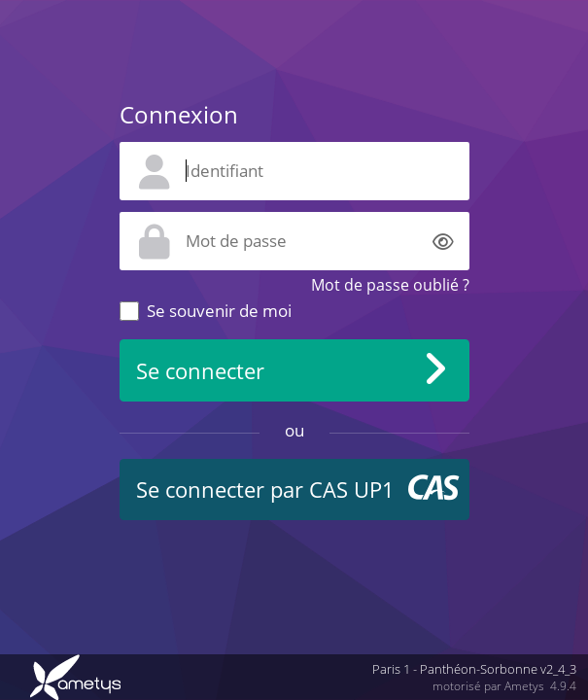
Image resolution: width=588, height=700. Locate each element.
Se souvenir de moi (219, 311)
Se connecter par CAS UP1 (265, 490)
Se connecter (200, 371)
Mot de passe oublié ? (390, 285)
